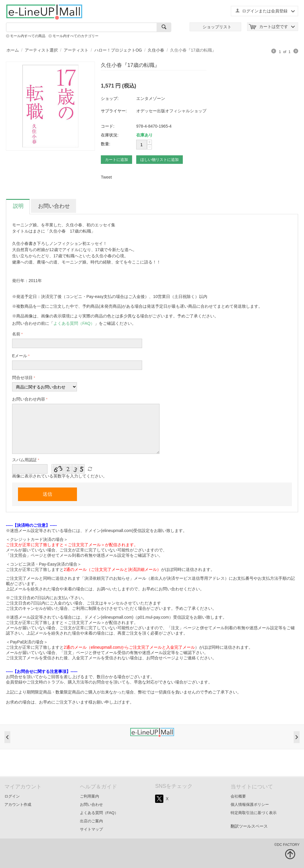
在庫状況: (110, 135)
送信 (47, 494)
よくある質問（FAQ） (99, 813)
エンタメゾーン (151, 98)
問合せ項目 (22, 378)
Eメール (20, 356)
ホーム (13, 50)
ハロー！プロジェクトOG (118, 50)
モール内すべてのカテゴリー (75, 36)
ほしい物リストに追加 (160, 160)
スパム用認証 (24, 460)
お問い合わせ (54, 206)
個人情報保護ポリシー (250, 804)
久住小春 (156, 50)
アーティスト (76, 50)
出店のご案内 (91, 821)
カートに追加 (116, 160)
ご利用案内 (89, 796)
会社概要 (238, 796)
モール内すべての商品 (28, 36)
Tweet (106, 177)
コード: (108, 126)
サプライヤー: (114, 111)
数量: (106, 144)
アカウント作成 (18, 804)
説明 (18, 206)
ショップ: (110, 98)
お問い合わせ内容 (29, 399)
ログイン (12, 796)
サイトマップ (91, 829)
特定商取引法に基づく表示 (254, 813)
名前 (16, 334)
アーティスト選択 (41, 50)
